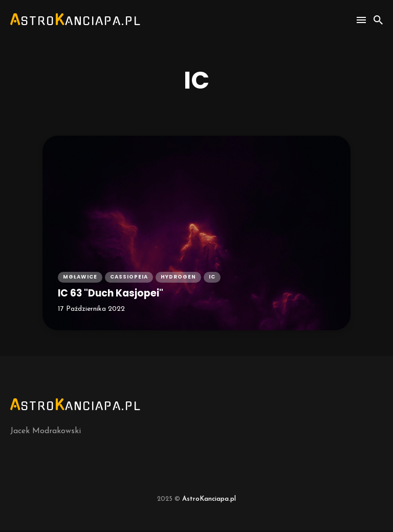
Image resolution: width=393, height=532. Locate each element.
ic (212, 278)
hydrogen (178, 278)
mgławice (80, 278)
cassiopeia (129, 278)
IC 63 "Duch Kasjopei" (116, 294)
